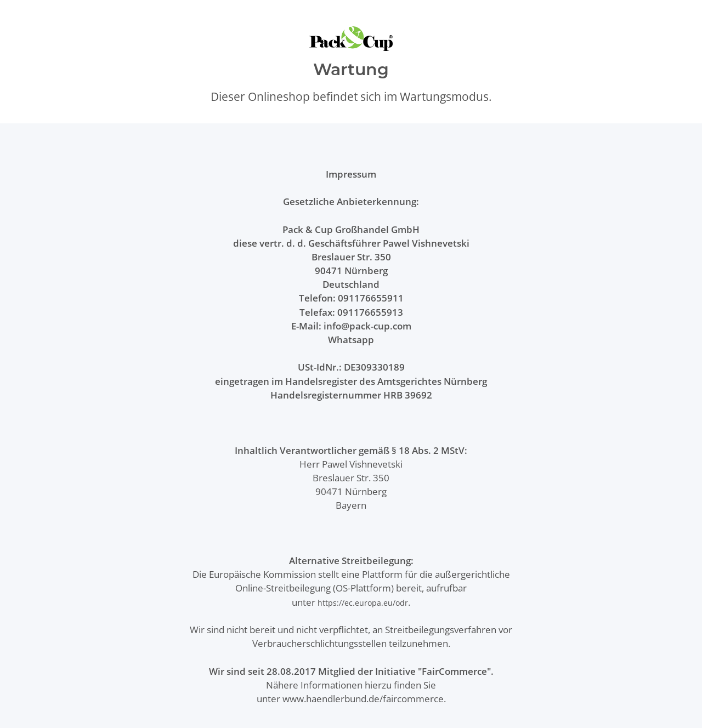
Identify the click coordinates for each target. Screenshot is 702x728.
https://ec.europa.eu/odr (363, 603)
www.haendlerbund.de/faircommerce (363, 699)
